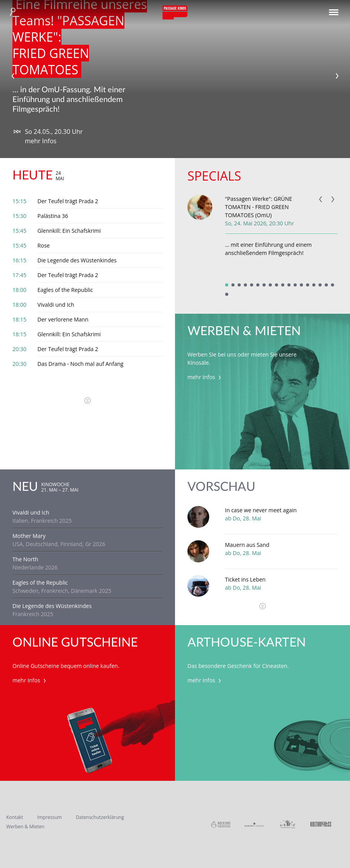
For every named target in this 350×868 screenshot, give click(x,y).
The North (25, 559)
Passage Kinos (175, 12)
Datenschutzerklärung (100, 817)
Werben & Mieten (25, 827)
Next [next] (337, 76)
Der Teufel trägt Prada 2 (68, 201)
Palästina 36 (53, 216)
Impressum (50, 817)
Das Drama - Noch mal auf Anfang (80, 364)
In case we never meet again (261, 510)
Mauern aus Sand (247, 545)
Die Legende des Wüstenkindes (77, 260)
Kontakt (15, 817)
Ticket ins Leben (245, 579)
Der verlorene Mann (63, 319)
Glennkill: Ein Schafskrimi (69, 231)
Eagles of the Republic (65, 290)
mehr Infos (41, 141)
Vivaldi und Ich (56, 305)
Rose (44, 245)
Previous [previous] (13, 76)
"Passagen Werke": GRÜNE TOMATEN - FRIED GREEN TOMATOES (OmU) (259, 207)
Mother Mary (29, 536)
